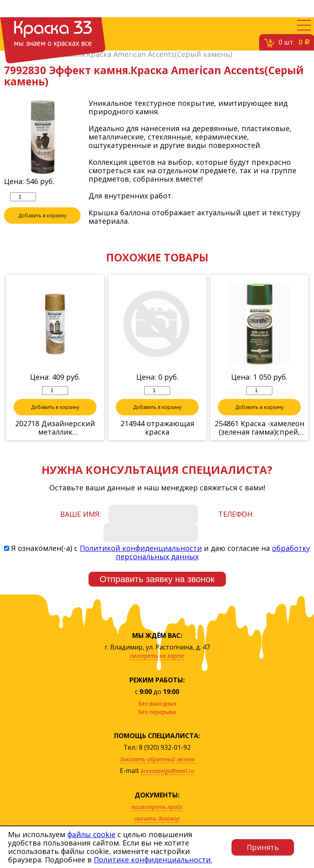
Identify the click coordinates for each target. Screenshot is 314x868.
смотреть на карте (157, 656)
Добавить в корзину (42, 216)
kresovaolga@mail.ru (168, 771)
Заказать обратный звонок (157, 760)
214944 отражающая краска (157, 428)
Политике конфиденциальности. (153, 860)
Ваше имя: (81, 514)
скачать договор (157, 819)
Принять (263, 847)
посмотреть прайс (157, 807)
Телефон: (236, 514)
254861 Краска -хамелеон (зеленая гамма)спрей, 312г (260, 428)
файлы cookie (91, 834)
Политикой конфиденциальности (141, 548)
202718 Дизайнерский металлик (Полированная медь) (55, 428)
